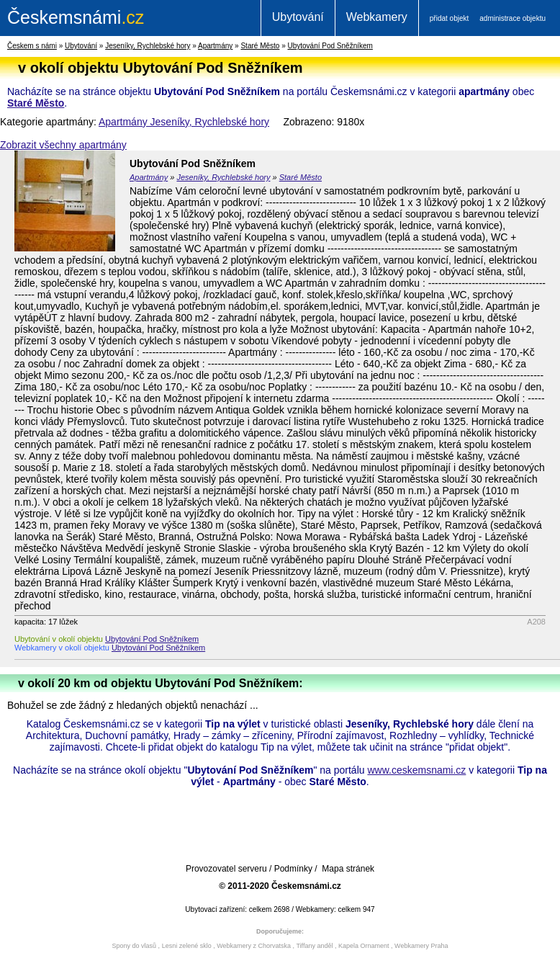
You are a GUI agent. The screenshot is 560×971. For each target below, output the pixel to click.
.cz (76, 17)
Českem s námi (32, 46)
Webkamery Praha (421, 946)
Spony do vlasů (135, 946)
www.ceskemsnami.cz (416, 770)
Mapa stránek (348, 869)
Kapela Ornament (364, 946)
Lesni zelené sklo (187, 946)
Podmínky (293, 869)
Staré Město (260, 46)
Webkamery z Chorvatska (254, 946)
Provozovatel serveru (226, 869)
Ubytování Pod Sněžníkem (330, 46)
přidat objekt (449, 18)
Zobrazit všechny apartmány (63, 145)
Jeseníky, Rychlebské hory (148, 46)
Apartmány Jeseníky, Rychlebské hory (184, 122)
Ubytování (298, 17)
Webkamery (377, 17)
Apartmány (215, 46)
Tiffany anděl (314, 946)
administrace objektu (512, 18)
